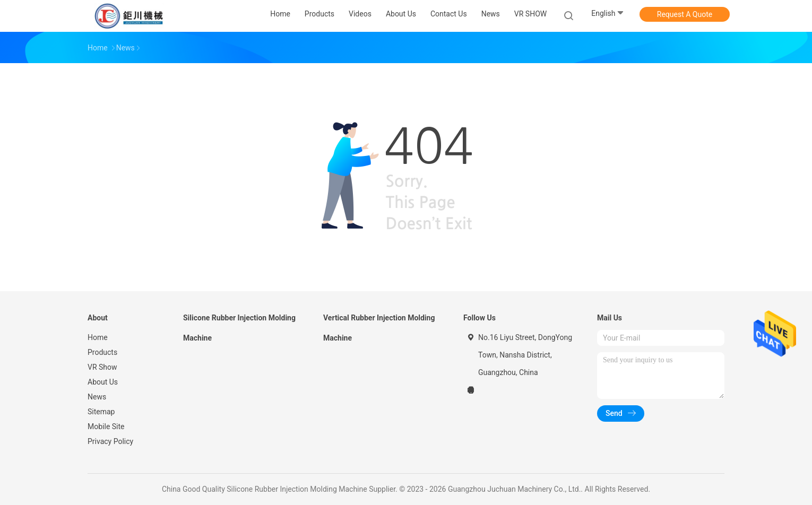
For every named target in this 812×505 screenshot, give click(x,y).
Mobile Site (106, 426)
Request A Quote (685, 14)
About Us (103, 382)
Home (98, 337)
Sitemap (101, 412)
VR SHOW (530, 14)
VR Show (102, 367)
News (97, 397)
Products (102, 352)
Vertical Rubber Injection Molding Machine (379, 328)
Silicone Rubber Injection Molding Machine (239, 328)
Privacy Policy (110, 441)
